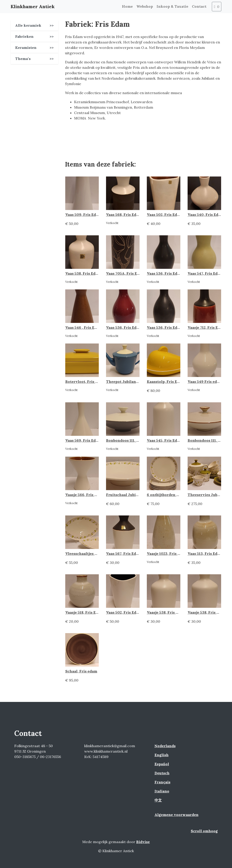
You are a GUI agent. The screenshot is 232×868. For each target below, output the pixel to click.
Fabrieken (34, 36)
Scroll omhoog (204, 831)
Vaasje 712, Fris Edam (207, 327)
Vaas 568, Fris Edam (124, 215)
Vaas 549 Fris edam (205, 382)
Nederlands (165, 746)
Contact (199, 6)
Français (162, 782)
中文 (158, 800)
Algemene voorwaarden (176, 815)
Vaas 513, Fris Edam (205, 553)
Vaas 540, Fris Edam (206, 215)
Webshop (145, 6)
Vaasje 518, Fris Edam (84, 612)
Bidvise (143, 842)
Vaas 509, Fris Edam (83, 215)
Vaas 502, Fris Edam (165, 215)
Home (127, 6)
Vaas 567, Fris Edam (124, 553)
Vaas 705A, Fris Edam (125, 273)
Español (162, 764)
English (162, 755)
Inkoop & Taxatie (172, 6)
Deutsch (162, 773)
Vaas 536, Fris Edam (165, 273)
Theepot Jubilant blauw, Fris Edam (138, 382)
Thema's (34, 59)
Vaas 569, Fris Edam (83, 440)
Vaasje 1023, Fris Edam (167, 553)
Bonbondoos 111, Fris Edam (130, 440)
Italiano (162, 791)
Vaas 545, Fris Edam (165, 440)
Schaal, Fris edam (81, 671)
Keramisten (34, 48)
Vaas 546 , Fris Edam (84, 327)
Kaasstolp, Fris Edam (166, 382)
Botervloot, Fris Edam (85, 382)
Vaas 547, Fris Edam (205, 273)
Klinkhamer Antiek (33, 6)
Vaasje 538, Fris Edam (166, 612)
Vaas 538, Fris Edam (83, 273)
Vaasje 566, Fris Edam (85, 495)
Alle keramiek (34, 25)
